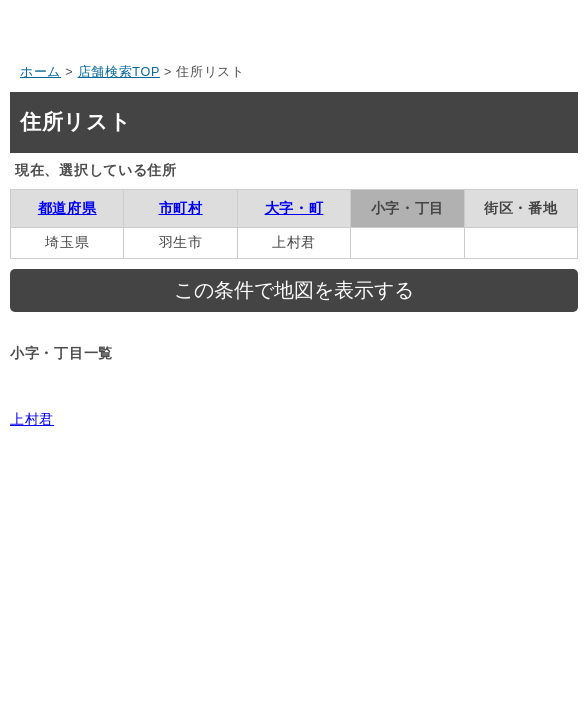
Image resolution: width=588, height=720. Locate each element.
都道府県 (67, 208)
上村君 (32, 419)
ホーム (40, 72)
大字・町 (294, 208)
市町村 (181, 208)
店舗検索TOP (119, 72)
